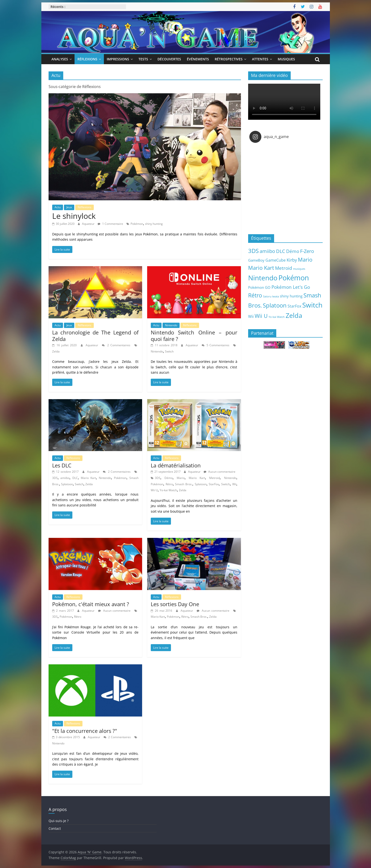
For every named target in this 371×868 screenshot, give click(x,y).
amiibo (65, 478)
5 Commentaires (216, 345)
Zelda (56, 351)
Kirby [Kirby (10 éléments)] (292, 260)
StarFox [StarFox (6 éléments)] (294, 306)
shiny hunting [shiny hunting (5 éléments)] (291, 296)
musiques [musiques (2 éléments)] (299, 269)
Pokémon (137, 224)
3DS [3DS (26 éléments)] (253, 251)
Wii (234, 484)
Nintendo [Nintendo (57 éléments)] (263, 278)
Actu (58, 207)
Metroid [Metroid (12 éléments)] (284, 268)
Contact (55, 828)
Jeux (69, 207)
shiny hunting (154, 224)
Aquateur (89, 224)
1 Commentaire (110, 224)
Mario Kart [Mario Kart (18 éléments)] (261, 268)
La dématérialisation (176, 465)
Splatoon (67, 484)
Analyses (60, 59)
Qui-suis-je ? (59, 821)
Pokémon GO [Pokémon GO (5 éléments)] (259, 287)
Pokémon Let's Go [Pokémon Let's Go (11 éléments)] (291, 287)
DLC (75, 478)
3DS (55, 478)
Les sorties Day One (175, 604)
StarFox (214, 484)
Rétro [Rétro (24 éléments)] (255, 295)
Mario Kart (88, 478)
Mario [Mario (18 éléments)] (305, 260)
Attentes (260, 59)
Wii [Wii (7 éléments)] (251, 316)
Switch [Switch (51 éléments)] (312, 305)
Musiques (286, 59)
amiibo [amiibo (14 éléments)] (267, 251)
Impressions (118, 59)
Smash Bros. (184, 484)
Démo (169, 478)
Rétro (169, 484)
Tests (143, 59)
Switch (169, 351)
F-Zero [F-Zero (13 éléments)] (307, 251)
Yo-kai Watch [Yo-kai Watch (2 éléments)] (277, 317)
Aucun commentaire (220, 472)
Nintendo (171, 325)
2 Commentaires (116, 345)
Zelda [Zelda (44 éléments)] (294, 315)
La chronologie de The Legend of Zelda (95, 335)
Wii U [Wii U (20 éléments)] (261, 316)
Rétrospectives (229, 59)
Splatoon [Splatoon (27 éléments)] (275, 305)
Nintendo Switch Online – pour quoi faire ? (194, 335)
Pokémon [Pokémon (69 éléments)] (294, 278)
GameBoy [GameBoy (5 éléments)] (256, 260)
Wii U (154, 490)
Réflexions (87, 59)
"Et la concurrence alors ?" (85, 731)
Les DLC (62, 465)
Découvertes (169, 59)
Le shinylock (74, 216)
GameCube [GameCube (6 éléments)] (276, 260)
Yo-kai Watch (168, 490)
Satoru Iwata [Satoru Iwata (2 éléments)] (271, 296)
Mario (181, 478)
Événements (198, 59)
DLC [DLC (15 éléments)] (281, 251)
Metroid (214, 478)
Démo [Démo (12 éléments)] (293, 251)
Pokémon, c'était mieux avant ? (91, 604)
